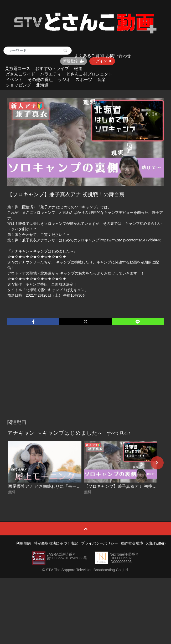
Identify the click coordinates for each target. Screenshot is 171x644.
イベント (14, 80)
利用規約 (23, 543)
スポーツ (84, 80)
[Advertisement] (85, 378)
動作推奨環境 (132, 543)
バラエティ (51, 74)
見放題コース (18, 69)
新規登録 (74, 61)
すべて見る (119, 433)
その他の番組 (40, 80)
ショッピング (18, 85)
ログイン (102, 61)
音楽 (101, 80)
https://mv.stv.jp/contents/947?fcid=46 (131, 240)
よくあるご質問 (89, 56)
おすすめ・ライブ (52, 69)
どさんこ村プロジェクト (89, 74)
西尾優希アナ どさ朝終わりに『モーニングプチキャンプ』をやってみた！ (78, 486)
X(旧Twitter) (156, 543)
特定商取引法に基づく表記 (56, 543)
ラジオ (64, 80)
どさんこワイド (20, 74)
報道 (78, 69)
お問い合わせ (118, 56)
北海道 (42, 85)
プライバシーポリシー (100, 543)
